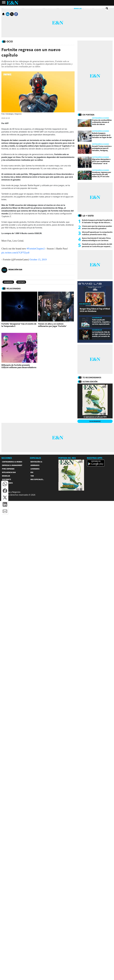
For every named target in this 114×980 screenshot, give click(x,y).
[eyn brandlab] (90, 284)
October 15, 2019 (38, 260)
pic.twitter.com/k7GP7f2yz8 (15, 253)
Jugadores (8, 282)
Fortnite (21, 282)
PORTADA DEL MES (67, 458)
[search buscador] (107, 8)
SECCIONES (7, 458)
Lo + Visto (88, 216)
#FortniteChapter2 (36, 249)
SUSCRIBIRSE (95, 421)
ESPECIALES (35, 458)
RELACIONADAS (14, 288)
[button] (5, 484)
